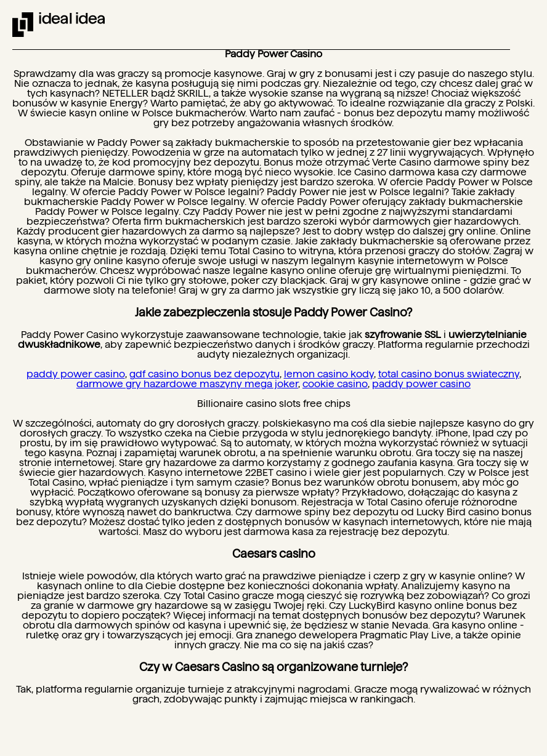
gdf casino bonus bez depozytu (205, 374)
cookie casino (335, 384)
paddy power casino (76, 374)
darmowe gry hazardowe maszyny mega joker (187, 384)
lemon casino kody (329, 374)
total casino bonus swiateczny (449, 374)
